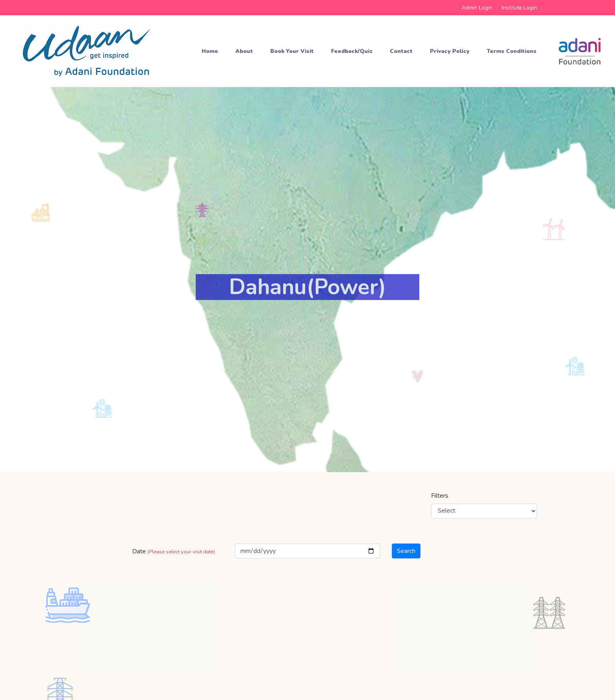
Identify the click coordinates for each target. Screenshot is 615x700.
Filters (440, 496)
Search (406, 551)
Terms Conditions (512, 51)
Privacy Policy (450, 51)
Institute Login (519, 8)
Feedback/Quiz (352, 51)
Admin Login (477, 8)
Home (210, 51)
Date (174, 551)
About (244, 51)
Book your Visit (292, 51)
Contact (401, 51)
